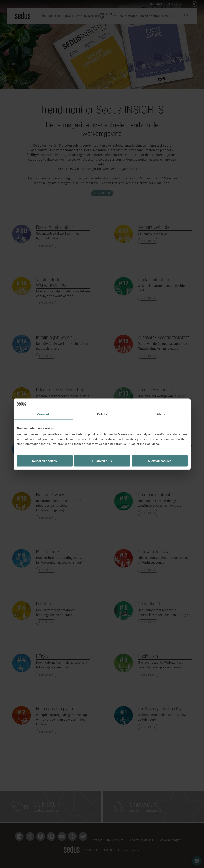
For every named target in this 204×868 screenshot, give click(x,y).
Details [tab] (102, 414)
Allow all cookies (160, 461)
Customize (102, 461)
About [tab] (161, 414)
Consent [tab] (43, 414)
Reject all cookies (44, 461)
